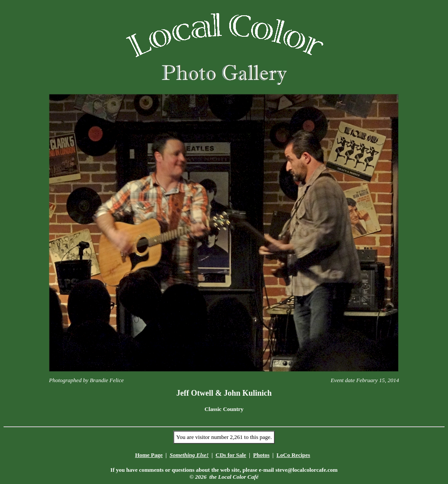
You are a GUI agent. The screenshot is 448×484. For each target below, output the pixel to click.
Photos (261, 455)
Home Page (149, 455)
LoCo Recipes (293, 455)
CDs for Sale (231, 455)
